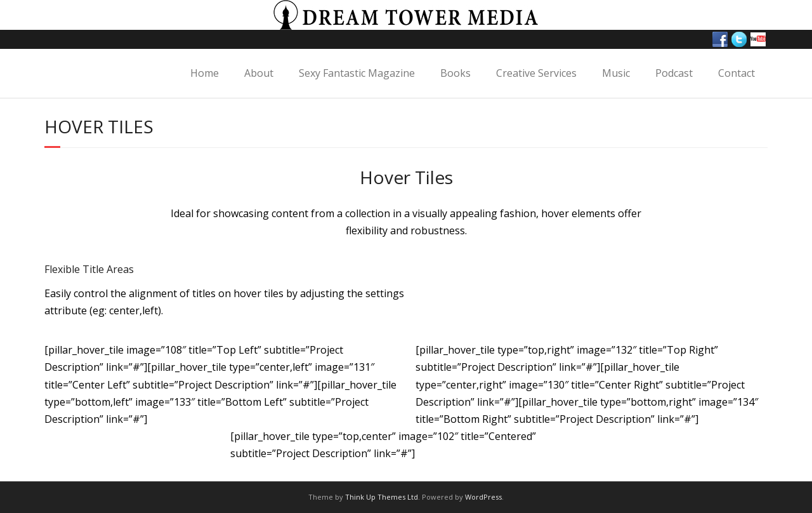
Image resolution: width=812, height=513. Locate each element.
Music (616, 73)
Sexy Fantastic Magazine (357, 73)
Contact (737, 73)
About (259, 73)
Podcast (674, 73)
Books (455, 73)
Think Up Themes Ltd (382, 497)
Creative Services (536, 73)
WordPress (483, 497)
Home (205, 73)
